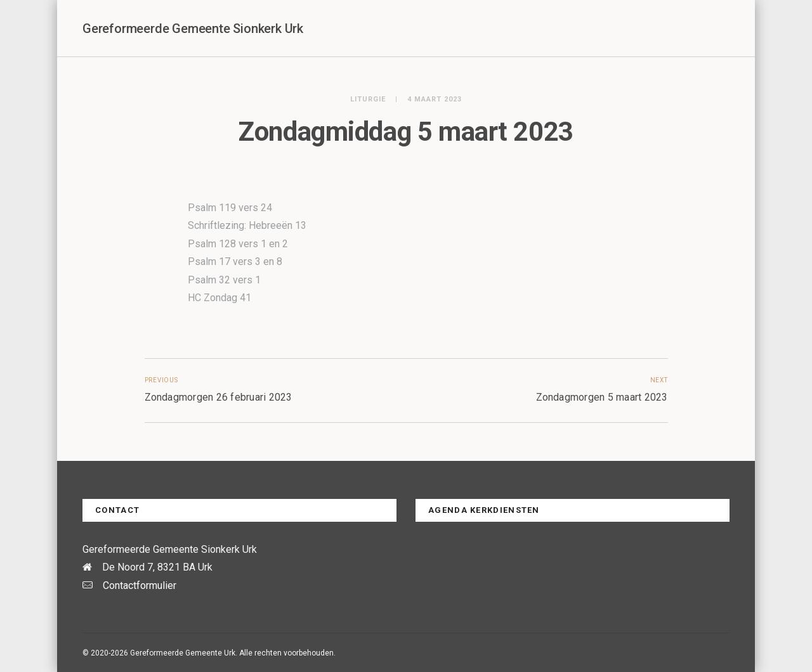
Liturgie (368, 99)
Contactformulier (140, 585)
